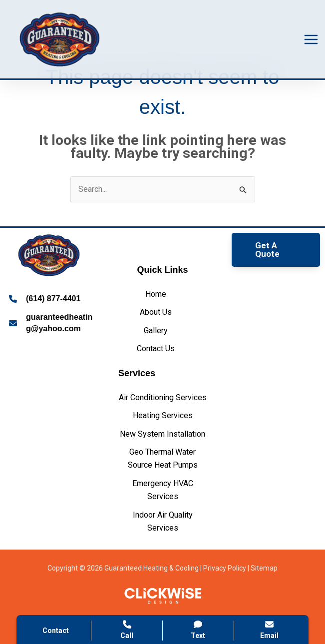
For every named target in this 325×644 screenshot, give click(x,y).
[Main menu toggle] (311, 39)
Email (270, 630)
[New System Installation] (162, 434)
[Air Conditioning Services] (163, 398)
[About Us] (156, 312)
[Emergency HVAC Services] (162, 490)
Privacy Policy (225, 568)
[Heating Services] (163, 416)
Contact (56, 631)
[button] (276, 250)
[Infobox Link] (49, 300)
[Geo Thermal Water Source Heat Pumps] (162, 459)
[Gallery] (156, 331)
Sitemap (264, 568)
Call (127, 630)
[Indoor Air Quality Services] (162, 522)
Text (198, 630)
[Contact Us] (156, 349)
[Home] (156, 294)
